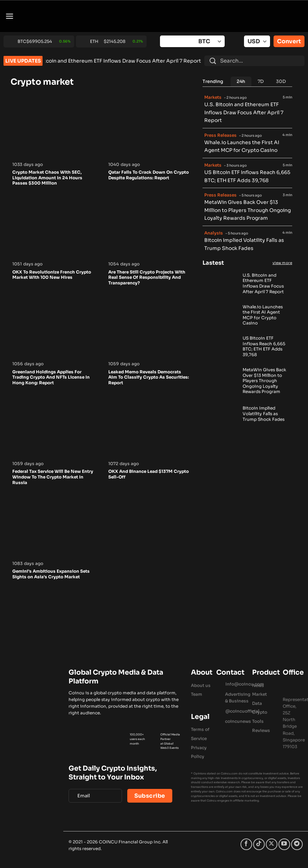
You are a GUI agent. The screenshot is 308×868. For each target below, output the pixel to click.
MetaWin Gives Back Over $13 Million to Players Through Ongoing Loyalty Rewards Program (248, 210)
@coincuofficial (242, 711)
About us (201, 685)
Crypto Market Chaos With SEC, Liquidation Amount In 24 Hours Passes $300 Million (47, 178)
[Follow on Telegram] (297, 844)
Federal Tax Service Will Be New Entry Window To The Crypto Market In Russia (53, 477)
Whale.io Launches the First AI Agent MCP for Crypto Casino (263, 315)
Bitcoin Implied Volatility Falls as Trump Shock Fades (264, 413)
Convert (289, 41)
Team (197, 694)
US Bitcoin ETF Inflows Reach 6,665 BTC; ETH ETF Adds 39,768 (264, 346)
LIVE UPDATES (23, 61)
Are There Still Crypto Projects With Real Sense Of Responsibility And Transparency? (147, 277)
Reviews (261, 730)
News (258, 685)
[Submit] (213, 61)
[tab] (241, 82)
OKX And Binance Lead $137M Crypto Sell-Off (149, 474)
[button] (9, 16)
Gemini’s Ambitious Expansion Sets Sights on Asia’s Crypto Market (51, 574)
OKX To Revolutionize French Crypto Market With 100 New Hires (52, 275)
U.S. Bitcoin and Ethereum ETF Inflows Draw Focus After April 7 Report (131, 61)
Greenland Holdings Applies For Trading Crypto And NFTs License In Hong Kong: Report (51, 377)
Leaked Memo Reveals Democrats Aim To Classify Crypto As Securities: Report (149, 377)
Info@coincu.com (245, 684)
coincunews (238, 721)
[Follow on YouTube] (284, 844)
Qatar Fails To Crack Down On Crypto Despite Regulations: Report (149, 175)
